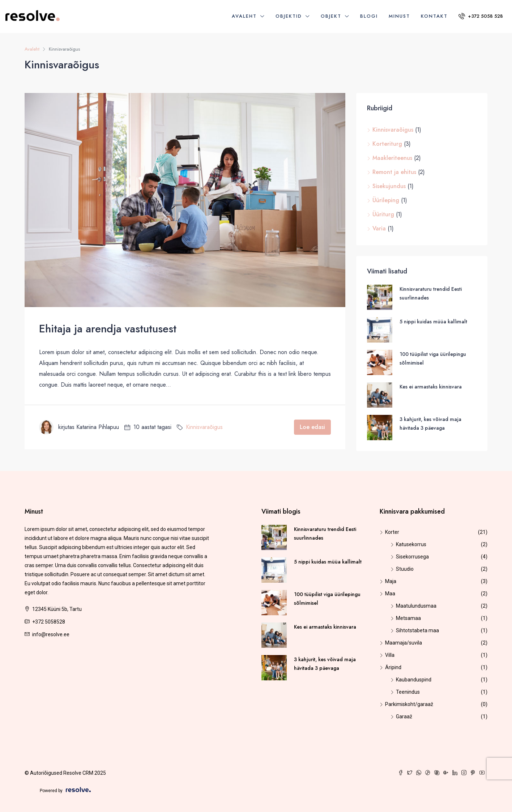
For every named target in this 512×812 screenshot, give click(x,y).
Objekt (331, 16)
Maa (390, 594)
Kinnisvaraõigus (204, 427)
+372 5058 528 (481, 16)
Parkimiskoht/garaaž (409, 704)
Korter (392, 532)
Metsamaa (408, 618)
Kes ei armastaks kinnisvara (431, 387)
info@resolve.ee (51, 634)
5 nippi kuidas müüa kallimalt (433, 322)
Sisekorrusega (412, 557)
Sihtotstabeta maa (417, 630)
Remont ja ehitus (394, 172)
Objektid (289, 16)
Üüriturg (383, 214)
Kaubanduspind (414, 680)
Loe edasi (312, 427)
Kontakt (434, 16)
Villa (390, 655)
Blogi (369, 16)
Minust (399, 16)
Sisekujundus (389, 186)
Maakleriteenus (392, 158)
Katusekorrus (411, 544)
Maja (391, 581)
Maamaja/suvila (404, 643)
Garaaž (404, 717)
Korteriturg (387, 144)
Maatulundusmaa (416, 606)
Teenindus (408, 692)
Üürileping (386, 200)
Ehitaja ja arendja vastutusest (108, 329)
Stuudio (405, 569)
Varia (379, 228)
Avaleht (244, 16)
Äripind (393, 667)
